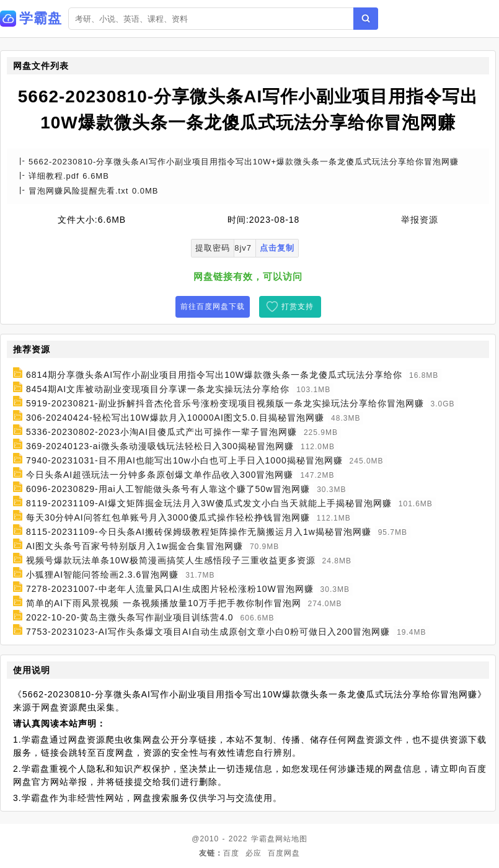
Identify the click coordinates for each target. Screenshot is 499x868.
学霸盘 (263, 839)
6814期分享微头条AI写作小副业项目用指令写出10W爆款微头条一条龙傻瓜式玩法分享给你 (214, 375)
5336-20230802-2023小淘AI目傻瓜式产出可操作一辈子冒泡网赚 (161, 432)
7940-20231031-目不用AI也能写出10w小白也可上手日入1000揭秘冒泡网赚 (184, 460)
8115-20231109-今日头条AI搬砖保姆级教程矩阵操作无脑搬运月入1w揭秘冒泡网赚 (199, 532)
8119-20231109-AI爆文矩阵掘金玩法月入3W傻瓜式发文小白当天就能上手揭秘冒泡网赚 (209, 503)
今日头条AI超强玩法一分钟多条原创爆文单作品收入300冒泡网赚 (160, 475)
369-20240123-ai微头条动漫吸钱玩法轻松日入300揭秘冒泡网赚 (160, 446)
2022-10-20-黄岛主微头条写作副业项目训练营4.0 (130, 617)
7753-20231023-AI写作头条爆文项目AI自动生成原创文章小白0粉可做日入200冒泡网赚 (208, 632)
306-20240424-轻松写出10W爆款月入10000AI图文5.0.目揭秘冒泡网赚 (175, 418)
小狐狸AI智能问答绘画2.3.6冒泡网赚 (102, 575)
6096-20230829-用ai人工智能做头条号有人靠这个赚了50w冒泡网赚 (168, 489)
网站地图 (291, 839)
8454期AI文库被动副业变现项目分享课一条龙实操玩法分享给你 (158, 389)
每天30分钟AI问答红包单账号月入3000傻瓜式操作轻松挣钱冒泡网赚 (168, 517)
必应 (254, 853)
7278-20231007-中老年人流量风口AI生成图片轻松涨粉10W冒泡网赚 (170, 589)
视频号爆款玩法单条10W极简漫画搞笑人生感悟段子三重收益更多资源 (171, 560)
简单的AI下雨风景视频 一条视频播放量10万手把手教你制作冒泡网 (164, 603)
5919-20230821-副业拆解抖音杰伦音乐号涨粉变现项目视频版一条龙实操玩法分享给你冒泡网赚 (225, 403)
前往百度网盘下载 (213, 306)
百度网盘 (284, 853)
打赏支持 (298, 306)
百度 (231, 853)
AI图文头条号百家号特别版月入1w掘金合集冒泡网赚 (135, 546)
